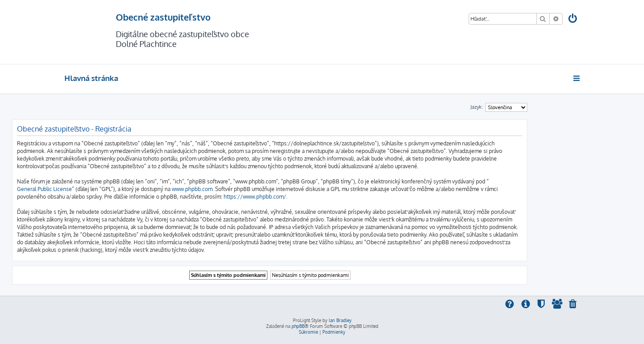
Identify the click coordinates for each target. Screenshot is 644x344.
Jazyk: (477, 107)
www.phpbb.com (192, 189)
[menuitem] (573, 19)
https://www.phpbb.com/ (255, 197)
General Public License (44, 189)
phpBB (298, 326)
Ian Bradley (340, 320)
